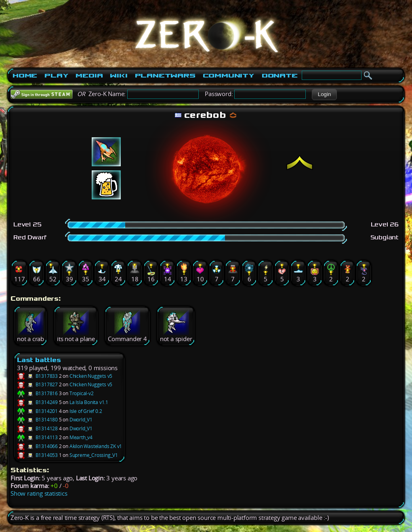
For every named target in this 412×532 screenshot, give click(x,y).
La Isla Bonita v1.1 (89, 402)
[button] (324, 94)
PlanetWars (165, 75)
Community (229, 75)
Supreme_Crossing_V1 (94, 455)
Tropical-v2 (82, 393)
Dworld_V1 (81, 420)
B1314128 (37, 428)
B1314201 (37, 411)
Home (25, 75)
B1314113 (37, 437)
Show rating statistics (39, 493)
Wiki (119, 75)
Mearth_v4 (81, 437)
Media (89, 75)
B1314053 (37, 455)
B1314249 (37, 402)
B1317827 (37, 384)
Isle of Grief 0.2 (86, 411)
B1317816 (37, 393)
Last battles (39, 360)
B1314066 (37, 446)
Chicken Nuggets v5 (91, 376)
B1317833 (37, 376)
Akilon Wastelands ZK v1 (96, 446)
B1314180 (37, 420)
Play (56, 75)
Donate (280, 75)
